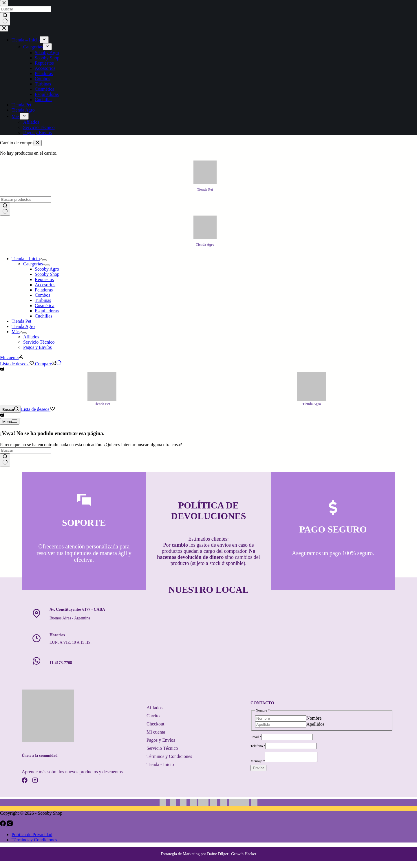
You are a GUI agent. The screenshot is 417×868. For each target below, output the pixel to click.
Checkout (155, 724)
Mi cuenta (156, 732)
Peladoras (44, 290)
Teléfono (258, 745)
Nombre (314, 717)
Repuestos (44, 279)
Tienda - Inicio (160, 764)
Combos (42, 295)
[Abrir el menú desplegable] (44, 260)
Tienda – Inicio (27, 259)
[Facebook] (3, 825)
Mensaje (258, 762)
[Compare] (48, 364)
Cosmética (45, 306)
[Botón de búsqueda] (5, 209)
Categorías (34, 264)
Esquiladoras (47, 311)
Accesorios (45, 285)
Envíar (258, 769)
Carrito (153, 716)
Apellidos (315, 723)
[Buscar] (10, 409)
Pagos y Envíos (38, 347)
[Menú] (10, 421)
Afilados (31, 337)
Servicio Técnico (39, 342)
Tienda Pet (21, 321)
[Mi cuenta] (11, 357)
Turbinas (43, 300)
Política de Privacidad (32, 835)
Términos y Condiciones (169, 756)
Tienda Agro (23, 326)
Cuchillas (43, 316)
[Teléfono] (291, 745)
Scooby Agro (47, 269)
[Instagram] (10, 825)
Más (17, 332)
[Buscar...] (26, 199)
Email (256, 736)
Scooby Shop (47, 274)
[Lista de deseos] (18, 364)
